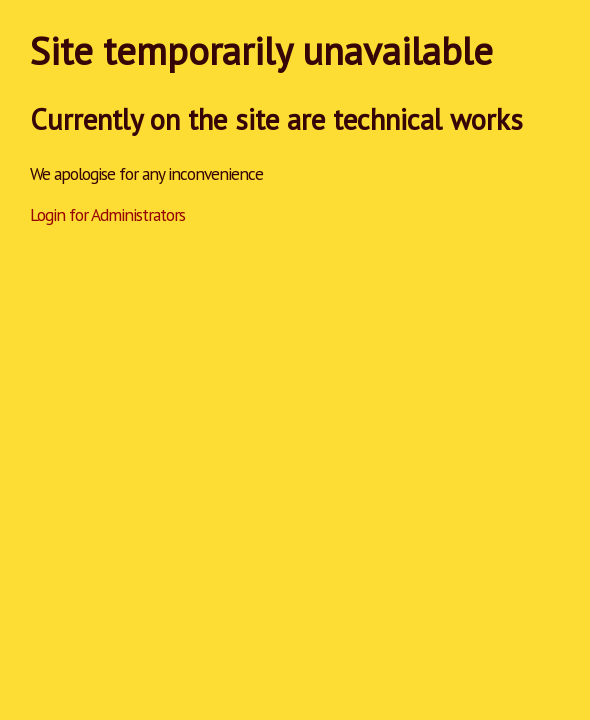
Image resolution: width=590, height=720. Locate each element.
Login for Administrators (107, 214)
